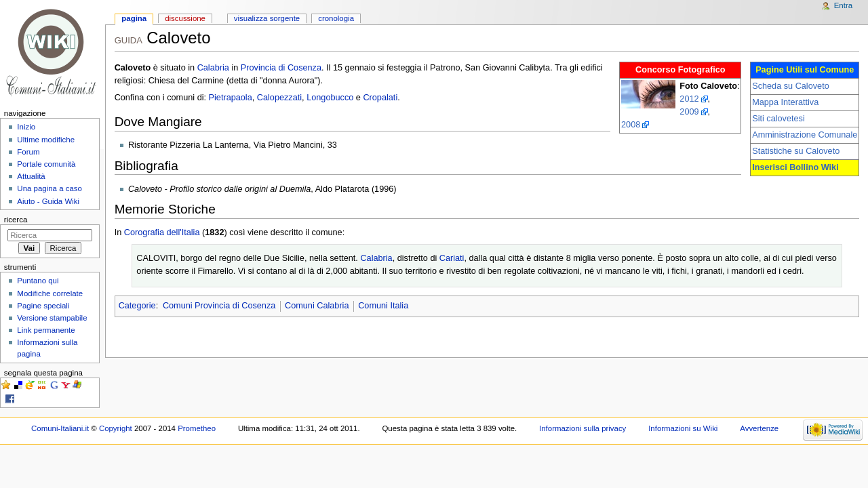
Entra (843, 5)
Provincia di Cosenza (281, 68)
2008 (631, 125)
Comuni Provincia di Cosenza (219, 306)
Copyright (116, 428)
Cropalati (380, 98)
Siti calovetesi (778, 119)
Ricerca (16, 220)
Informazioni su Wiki (683, 428)
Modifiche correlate (50, 293)
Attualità (31, 176)
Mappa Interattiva (785, 102)
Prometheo (197, 428)
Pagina (134, 18)
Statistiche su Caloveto (796, 151)
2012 (689, 99)
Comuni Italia (383, 306)
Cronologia (336, 18)
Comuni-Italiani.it (60, 428)
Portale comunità (46, 164)
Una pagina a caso (50, 188)
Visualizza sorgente (267, 18)
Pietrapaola (231, 98)
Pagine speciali (43, 306)
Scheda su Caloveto (791, 86)
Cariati (452, 258)
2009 (689, 112)
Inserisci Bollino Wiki (795, 167)
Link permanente (46, 330)
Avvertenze (759, 428)
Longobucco (330, 98)
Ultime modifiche (46, 140)
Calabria (213, 68)
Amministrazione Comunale (805, 135)
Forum (28, 152)
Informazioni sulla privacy (583, 428)
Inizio (26, 127)
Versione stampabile (52, 318)
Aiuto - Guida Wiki (48, 201)
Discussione (185, 18)
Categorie (137, 306)
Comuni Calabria (317, 306)
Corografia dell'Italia (162, 232)
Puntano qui (38, 281)
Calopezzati (279, 98)
